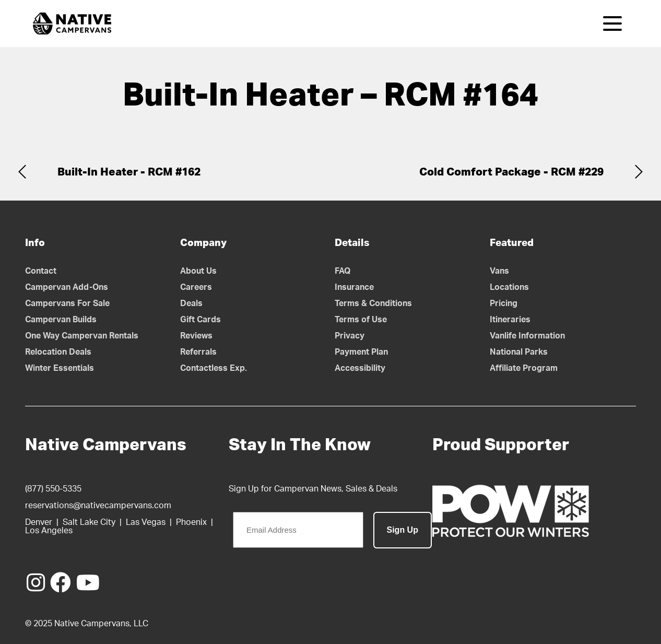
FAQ (343, 271)
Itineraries (510, 320)
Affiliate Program (524, 368)
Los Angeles (49, 531)
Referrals (198, 352)
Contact (41, 271)
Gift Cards (200, 320)
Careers (196, 287)
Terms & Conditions (373, 303)
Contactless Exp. (214, 368)
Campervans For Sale (67, 303)
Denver (39, 522)
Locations (509, 287)
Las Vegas (146, 522)
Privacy (350, 336)
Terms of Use (361, 320)
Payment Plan (361, 352)
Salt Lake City (89, 522)
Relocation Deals (58, 352)
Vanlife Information (527, 336)
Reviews (196, 336)
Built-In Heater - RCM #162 (129, 172)
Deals (191, 303)
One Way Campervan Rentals (82, 336)
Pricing (504, 303)
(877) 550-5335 (53, 489)
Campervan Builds (61, 320)
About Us (198, 271)
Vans (499, 271)
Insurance (354, 287)
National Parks (519, 352)
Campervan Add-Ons (67, 287)
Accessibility (360, 368)
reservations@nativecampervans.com (98, 506)
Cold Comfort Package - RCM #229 (511, 172)
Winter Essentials (60, 368)
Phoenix (191, 522)
